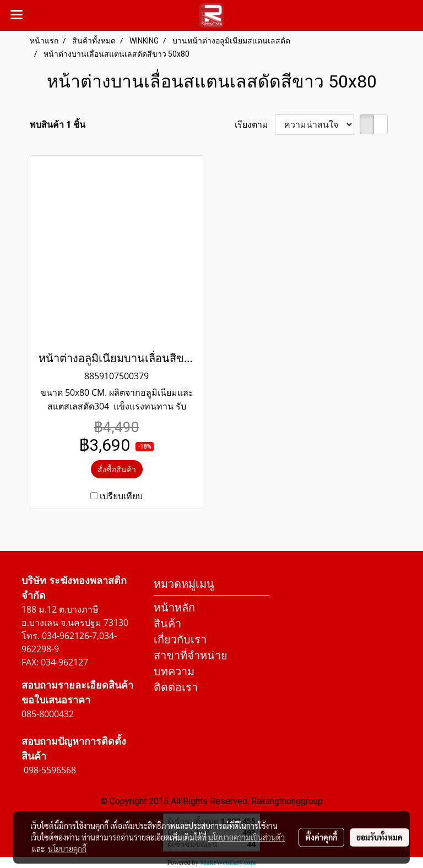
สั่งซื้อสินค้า (117, 469)
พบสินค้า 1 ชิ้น (58, 124)
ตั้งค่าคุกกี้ (321, 837)
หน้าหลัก (174, 607)
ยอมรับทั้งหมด (379, 837)
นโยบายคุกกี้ (67, 849)
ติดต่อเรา (176, 687)
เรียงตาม (255, 124)
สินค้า (167, 623)
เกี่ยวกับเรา (180, 639)
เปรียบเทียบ (121, 496)
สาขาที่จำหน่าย (191, 655)
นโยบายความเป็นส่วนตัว (246, 837)
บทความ (174, 671)
